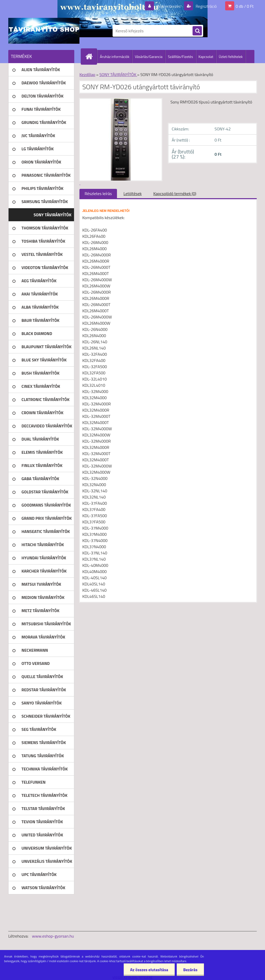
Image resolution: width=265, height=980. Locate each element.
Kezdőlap (87, 75)
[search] (197, 31)
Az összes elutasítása (149, 970)
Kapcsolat (206, 57)
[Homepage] (91, 56)
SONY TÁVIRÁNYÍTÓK (118, 75)
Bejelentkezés (168, 6)
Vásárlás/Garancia (149, 57)
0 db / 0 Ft (245, 6)
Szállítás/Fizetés (181, 57)
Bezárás (190, 970)
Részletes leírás (98, 194)
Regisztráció (206, 6)
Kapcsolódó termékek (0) (175, 194)
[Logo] (44, 31)
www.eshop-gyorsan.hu (53, 936)
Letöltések (132, 194)
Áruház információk (115, 57)
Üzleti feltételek (231, 57)
